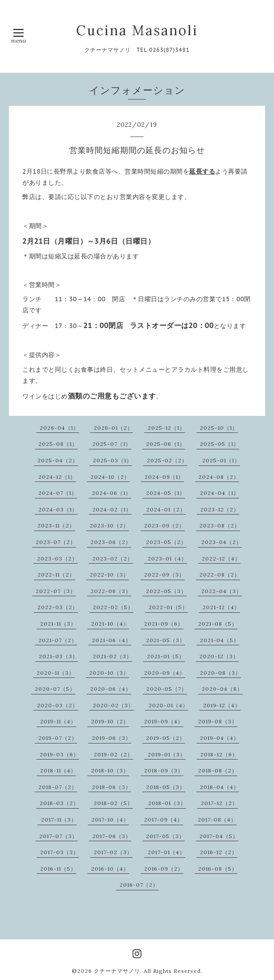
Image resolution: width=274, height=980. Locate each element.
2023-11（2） (56, 525)
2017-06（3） (112, 836)
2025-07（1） (112, 444)
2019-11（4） (58, 721)
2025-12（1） (166, 428)
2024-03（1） (58, 509)
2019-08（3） (218, 721)
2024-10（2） (110, 477)
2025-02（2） (167, 460)
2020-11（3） (56, 673)
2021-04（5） (220, 640)
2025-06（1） (166, 444)
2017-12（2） (219, 803)
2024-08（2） (219, 477)
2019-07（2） (58, 738)
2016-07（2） (139, 885)
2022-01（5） (168, 607)
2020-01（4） (168, 705)
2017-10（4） (110, 820)
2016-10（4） (110, 869)
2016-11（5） (58, 869)
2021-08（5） (218, 624)
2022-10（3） (109, 575)
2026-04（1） (59, 428)
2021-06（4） (112, 640)
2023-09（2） (164, 525)
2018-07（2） (58, 787)
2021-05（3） (166, 640)
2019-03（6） (59, 754)
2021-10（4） (110, 624)
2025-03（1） (112, 460)
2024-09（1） (164, 477)
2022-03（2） (58, 607)
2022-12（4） (221, 559)
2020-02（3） (113, 705)
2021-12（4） (221, 607)
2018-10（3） (110, 770)
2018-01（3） (167, 803)
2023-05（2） (166, 542)
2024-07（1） (58, 493)
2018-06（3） (112, 787)
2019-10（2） (110, 721)
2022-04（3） (222, 591)
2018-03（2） (59, 803)
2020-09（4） (165, 673)
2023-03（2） (57, 559)
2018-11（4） (58, 770)
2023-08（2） (220, 525)
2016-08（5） (218, 869)
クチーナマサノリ (117, 971)
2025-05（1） (220, 444)
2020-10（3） (109, 673)
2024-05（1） (166, 493)
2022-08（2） (220, 575)
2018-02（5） (113, 803)
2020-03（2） (58, 705)
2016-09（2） (164, 869)
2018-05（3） (166, 787)
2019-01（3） (167, 754)
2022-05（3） (166, 591)
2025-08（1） (58, 444)
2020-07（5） (55, 689)
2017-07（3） (58, 836)
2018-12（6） (219, 754)
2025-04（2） (58, 460)
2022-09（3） (164, 575)
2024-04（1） (220, 493)
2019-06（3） (112, 738)
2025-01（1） (221, 460)
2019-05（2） (166, 738)
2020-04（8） (222, 689)
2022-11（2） (56, 575)
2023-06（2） (111, 542)
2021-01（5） (166, 656)
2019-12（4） (222, 705)
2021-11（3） (58, 624)
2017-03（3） (60, 852)
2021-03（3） (58, 656)
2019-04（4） (220, 738)
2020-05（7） (167, 689)
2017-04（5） (219, 836)
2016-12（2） (219, 852)
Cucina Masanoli (137, 30)
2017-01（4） (166, 852)
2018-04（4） (220, 787)
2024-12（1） (57, 477)
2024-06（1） (112, 493)
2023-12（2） (220, 509)
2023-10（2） (109, 525)
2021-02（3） (112, 656)
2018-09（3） (164, 770)
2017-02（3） (113, 852)
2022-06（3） (111, 591)
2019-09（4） (164, 721)
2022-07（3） (56, 591)
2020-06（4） (111, 689)
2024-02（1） (112, 509)
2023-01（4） (167, 559)
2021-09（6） (164, 624)
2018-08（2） (218, 770)
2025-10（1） (219, 428)
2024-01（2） (166, 509)
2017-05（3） (165, 836)
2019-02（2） (113, 754)
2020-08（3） (220, 673)
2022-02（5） (113, 607)
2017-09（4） (164, 820)
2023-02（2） (113, 559)
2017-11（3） (59, 820)
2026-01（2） (113, 428)
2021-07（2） (58, 640)
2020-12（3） (219, 656)
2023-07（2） (56, 542)
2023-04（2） (222, 542)
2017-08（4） (217, 820)
